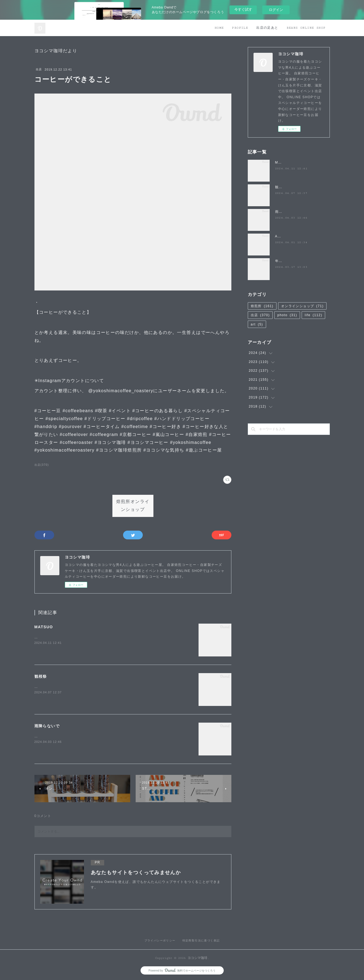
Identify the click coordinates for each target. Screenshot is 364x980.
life (313, 315)
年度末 (281, 261)
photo (287, 315)
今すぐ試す (243, 9)
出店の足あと (267, 28)
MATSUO (44, 627)
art (257, 324)
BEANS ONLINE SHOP (306, 28)
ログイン (276, 10)
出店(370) (42, 465)
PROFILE (240, 28)
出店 (39, 69)
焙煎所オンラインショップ (133, 506)
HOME (219, 28)
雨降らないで (47, 726)
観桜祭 (41, 676)
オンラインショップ (302, 306)
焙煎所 (262, 306)
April (279, 236)
